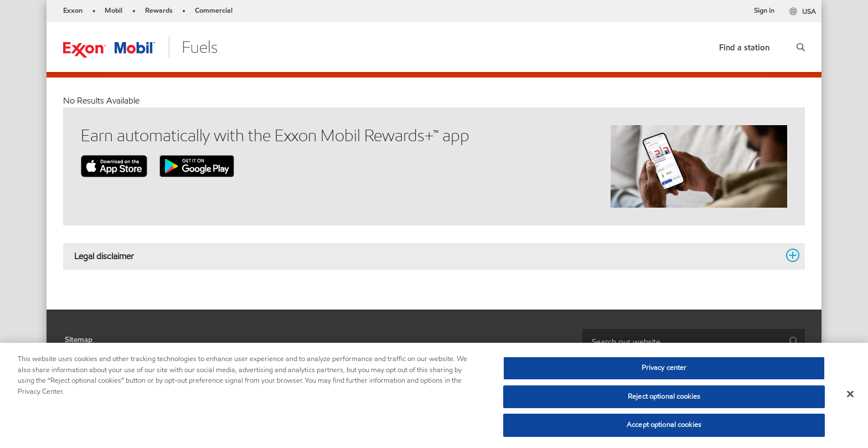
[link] (744, 45)
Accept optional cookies (664, 425)
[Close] (850, 394)
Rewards (159, 11)
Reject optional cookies (664, 396)
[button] (801, 47)
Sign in (764, 11)
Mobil (113, 11)
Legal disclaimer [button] (427, 256)
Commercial (214, 11)
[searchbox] (683, 341)
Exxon (73, 11)
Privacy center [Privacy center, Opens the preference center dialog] (664, 368)
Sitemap (79, 340)
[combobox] (694, 341)
